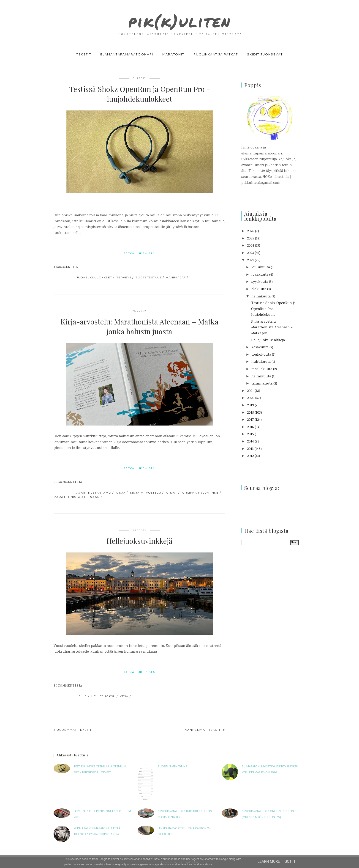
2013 (250, 449)
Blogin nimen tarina (173, 767)
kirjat (172, 493)
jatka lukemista (139, 253)
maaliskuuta (262, 369)
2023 (250, 253)
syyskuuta (260, 282)
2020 (251, 398)
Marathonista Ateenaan (77, 497)
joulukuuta (261, 268)
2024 (251, 246)
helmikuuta (261, 377)
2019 (250, 405)
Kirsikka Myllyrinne (200, 493)
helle (82, 696)
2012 (250, 456)
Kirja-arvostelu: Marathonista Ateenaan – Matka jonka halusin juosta (139, 326)
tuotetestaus (148, 277)
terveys (124, 277)
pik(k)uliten (179, 19)
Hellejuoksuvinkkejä (139, 541)
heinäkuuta (261, 297)
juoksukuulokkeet (94, 277)
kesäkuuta (260, 347)
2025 (251, 239)
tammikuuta (262, 384)
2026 (251, 231)
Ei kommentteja (68, 482)
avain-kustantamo (94, 493)
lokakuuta (260, 275)
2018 (250, 413)
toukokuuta (261, 355)
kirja (121, 493)
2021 (250, 391)
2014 (250, 442)
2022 (250, 260)
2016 (250, 427)
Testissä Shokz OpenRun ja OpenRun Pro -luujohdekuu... (273, 309)
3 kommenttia (66, 267)
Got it (290, 861)
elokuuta (259, 289)
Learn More (269, 861)
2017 (250, 420)
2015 (250, 434)
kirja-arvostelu (146, 493)
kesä (124, 696)
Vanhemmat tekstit (204, 730)
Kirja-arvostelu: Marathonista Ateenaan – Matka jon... (272, 328)
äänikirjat (176, 277)
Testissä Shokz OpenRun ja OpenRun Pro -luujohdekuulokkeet (140, 94)
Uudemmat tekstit (74, 730)
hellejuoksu (103, 696)
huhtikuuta (261, 362)
